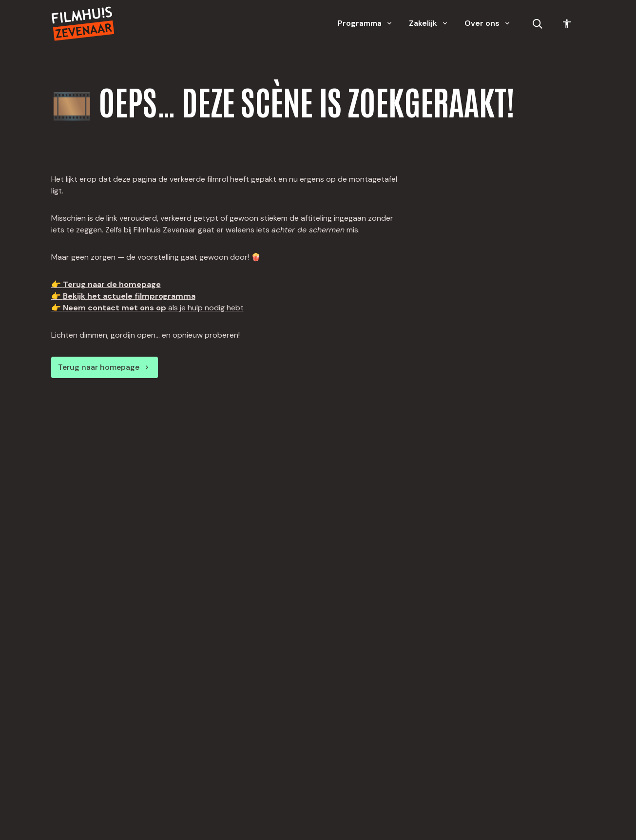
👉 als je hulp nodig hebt (147, 308)
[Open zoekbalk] (538, 24)
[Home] (83, 24)
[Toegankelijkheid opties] (567, 24)
